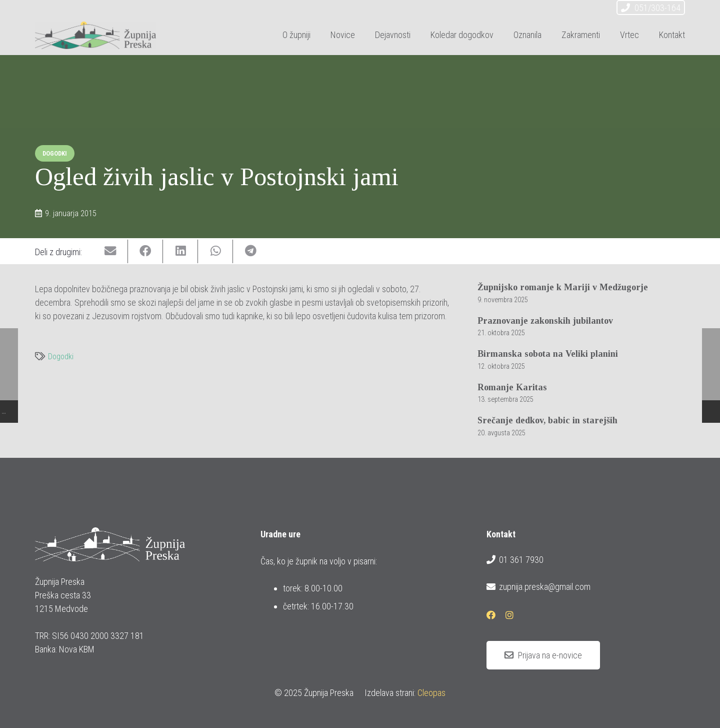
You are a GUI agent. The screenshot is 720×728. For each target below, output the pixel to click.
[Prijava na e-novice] (543, 655)
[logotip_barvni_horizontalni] (95, 35)
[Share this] (145, 251)
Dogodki (61, 356)
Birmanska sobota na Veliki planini (548, 354)
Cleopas (431, 693)
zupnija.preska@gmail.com (538, 587)
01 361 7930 (515, 560)
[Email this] (110, 251)
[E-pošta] (559, 9)
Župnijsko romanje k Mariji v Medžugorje (563, 287)
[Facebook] (577, 9)
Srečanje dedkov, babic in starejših (547, 420)
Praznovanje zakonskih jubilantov (545, 321)
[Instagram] (595, 9)
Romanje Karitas (512, 387)
